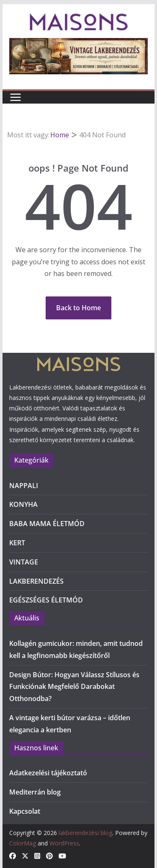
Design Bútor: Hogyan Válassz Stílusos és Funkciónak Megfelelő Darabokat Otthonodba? (74, 687)
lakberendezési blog (85, 833)
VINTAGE (24, 562)
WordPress (64, 843)
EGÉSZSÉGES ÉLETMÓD (46, 600)
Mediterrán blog (35, 792)
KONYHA (23, 504)
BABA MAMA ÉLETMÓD (47, 524)
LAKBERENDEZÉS (36, 581)
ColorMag (23, 843)
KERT (17, 543)
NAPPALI (24, 486)
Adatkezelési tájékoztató (48, 773)
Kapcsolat (25, 811)
